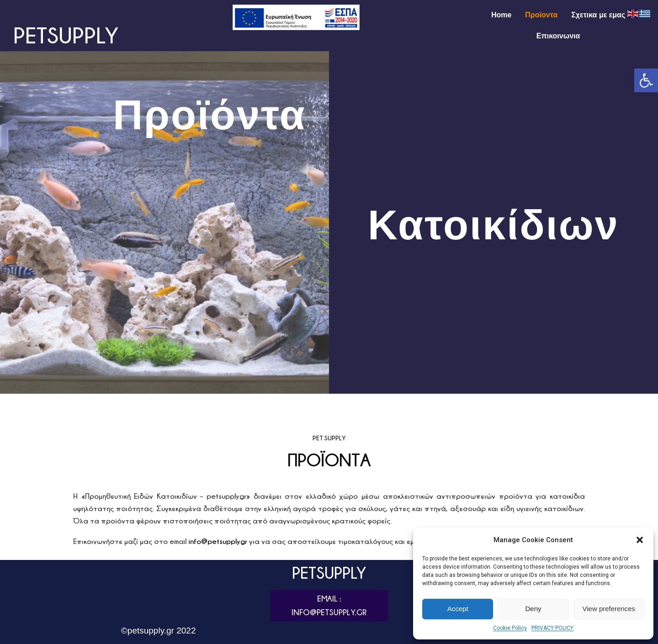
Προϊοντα (541, 15)
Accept (458, 609)
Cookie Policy (510, 628)
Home (501, 15)
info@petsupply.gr (218, 541)
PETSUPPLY (66, 35)
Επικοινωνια (558, 36)
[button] (646, 80)
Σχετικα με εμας (598, 15)
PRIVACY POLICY (552, 628)
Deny (533, 609)
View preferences (609, 609)
